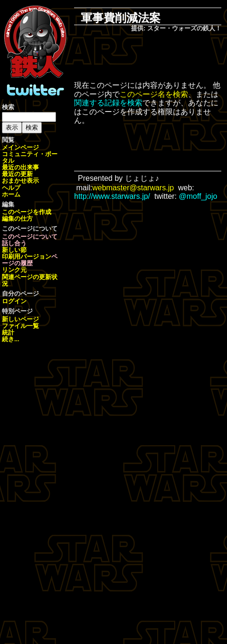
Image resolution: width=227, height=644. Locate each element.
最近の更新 (17, 174)
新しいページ (20, 319)
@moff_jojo (198, 196)
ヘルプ (11, 188)
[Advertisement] (154, 57)
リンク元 (14, 270)
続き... (11, 339)
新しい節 (14, 250)
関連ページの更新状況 (30, 280)
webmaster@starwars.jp (133, 188)
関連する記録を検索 (108, 103)
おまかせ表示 (20, 181)
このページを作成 (27, 212)
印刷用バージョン (27, 257)
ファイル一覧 (20, 326)
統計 (8, 332)
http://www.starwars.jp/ (112, 196)
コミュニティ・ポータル (30, 157)
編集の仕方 (17, 219)
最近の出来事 (20, 167)
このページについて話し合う (30, 240)
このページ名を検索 (154, 94)
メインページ (20, 147)
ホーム (11, 194)
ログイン (14, 301)
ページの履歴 (30, 260)
